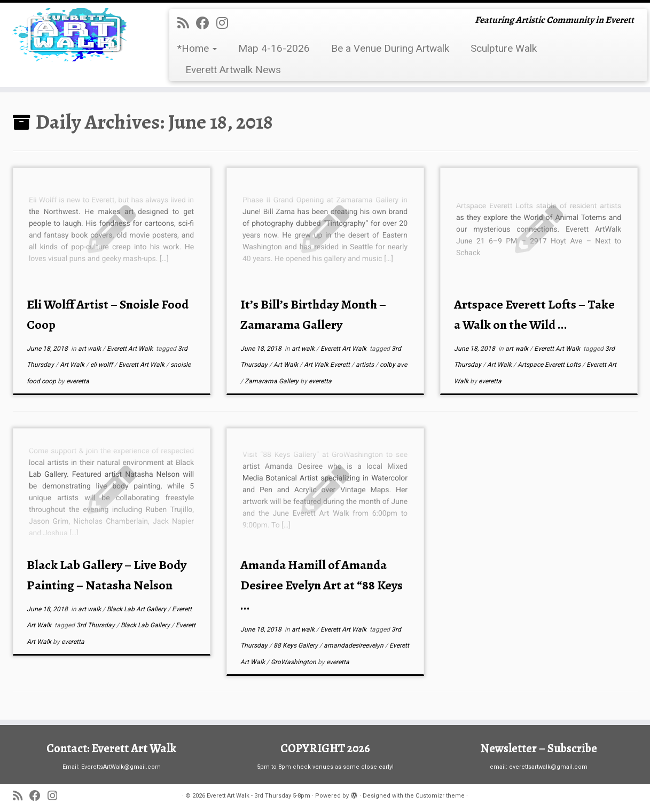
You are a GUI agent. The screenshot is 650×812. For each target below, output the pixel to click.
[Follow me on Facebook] (206, 23)
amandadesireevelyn (354, 645)
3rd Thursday (96, 625)
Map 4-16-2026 (274, 48)
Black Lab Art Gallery (137, 609)
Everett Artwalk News (233, 70)
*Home (197, 48)
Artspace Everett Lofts (550, 365)
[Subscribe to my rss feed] (187, 23)
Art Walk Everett (328, 365)
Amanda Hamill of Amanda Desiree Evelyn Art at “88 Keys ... (322, 585)
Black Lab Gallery (146, 625)
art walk (90, 349)
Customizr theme (440, 796)
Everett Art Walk (131, 349)
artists (366, 365)
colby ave (393, 365)
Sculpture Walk (504, 48)
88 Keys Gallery (296, 645)
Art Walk (73, 365)
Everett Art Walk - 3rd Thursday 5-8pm (259, 796)
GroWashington (294, 662)
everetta (78, 381)
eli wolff (102, 365)
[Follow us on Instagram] (226, 23)
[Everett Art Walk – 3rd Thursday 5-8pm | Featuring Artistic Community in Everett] (75, 35)
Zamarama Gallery (272, 381)
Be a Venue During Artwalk (390, 48)
